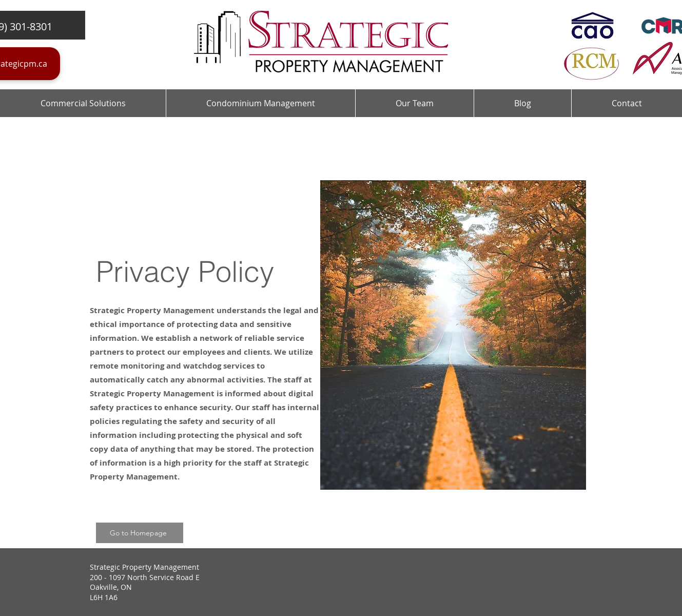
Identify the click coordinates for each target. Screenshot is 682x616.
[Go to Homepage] (140, 533)
